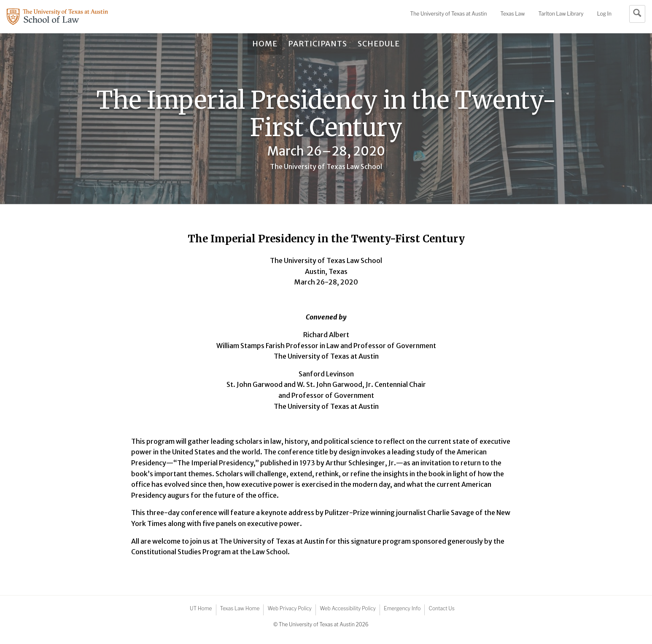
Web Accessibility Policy (348, 608)
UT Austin (449, 14)
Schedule (379, 44)
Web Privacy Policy (290, 608)
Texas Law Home (240, 608)
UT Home (201, 608)
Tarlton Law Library (561, 14)
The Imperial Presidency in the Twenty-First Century (326, 114)
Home (265, 44)
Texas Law (513, 14)
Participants (318, 44)
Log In (604, 14)
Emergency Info (402, 608)
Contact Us (441, 608)
